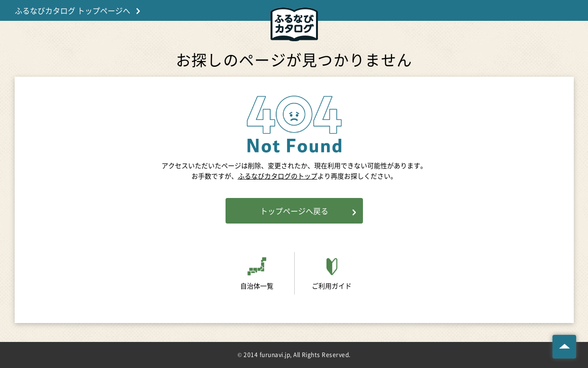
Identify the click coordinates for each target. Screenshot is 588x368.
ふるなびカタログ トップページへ (72, 10)
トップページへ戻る (294, 211)
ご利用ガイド (332, 286)
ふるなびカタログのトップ (278, 176)
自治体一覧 (257, 286)
